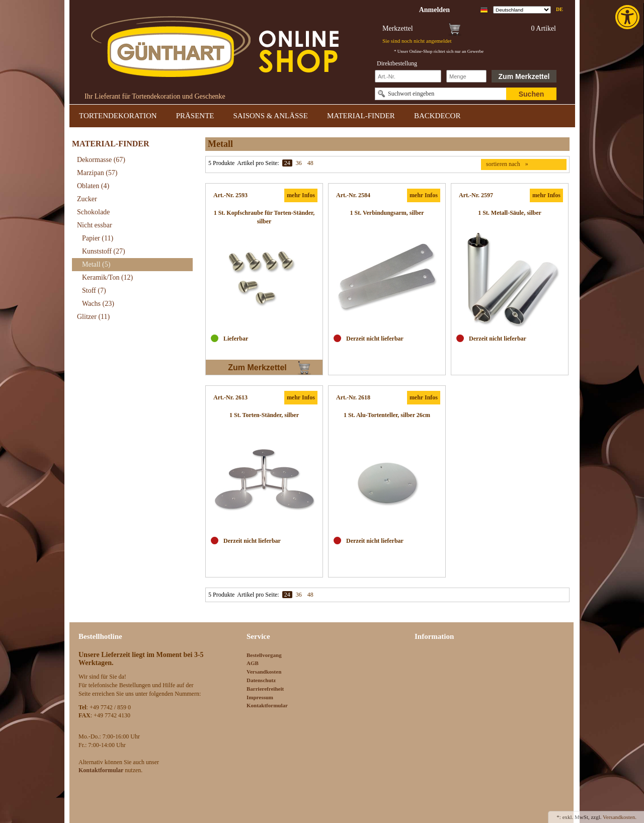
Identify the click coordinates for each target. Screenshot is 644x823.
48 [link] (310, 163)
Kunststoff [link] (104, 251)
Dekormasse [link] (101, 160)
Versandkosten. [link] (620, 817)
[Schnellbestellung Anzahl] (466, 76)
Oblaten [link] (93, 186)
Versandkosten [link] (264, 672)
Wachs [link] (98, 304)
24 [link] (287, 163)
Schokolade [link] (93, 212)
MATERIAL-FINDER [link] (361, 116)
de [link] (559, 9)
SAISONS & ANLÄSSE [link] (271, 116)
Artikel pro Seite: (258, 163)
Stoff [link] (94, 291)
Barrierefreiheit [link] (265, 689)
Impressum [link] (260, 697)
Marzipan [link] (97, 173)
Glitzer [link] (93, 317)
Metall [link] (96, 264)
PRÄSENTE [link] (195, 116)
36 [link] (299, 163)
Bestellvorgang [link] (264, 655)
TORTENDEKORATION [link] (118, 116)
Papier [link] (98, 238)
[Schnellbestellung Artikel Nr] (408, 76)
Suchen (532, 94)
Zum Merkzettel (524, 76)
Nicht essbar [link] (95, 225)
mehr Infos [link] (301, 195)
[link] (628, 17)
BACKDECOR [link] (437, 116)
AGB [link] (253, 663)
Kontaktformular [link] (267, 705)
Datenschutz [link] (261, 680)
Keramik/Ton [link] (107, 277)
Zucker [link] (87, 199)
